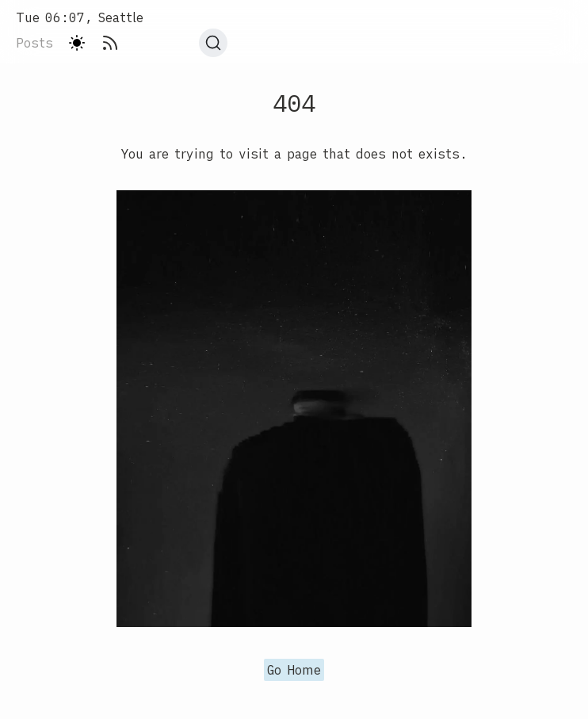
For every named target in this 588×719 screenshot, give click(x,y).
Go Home (294, 670)
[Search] (213, 43)
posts (34, 43)
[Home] (122, 17)
